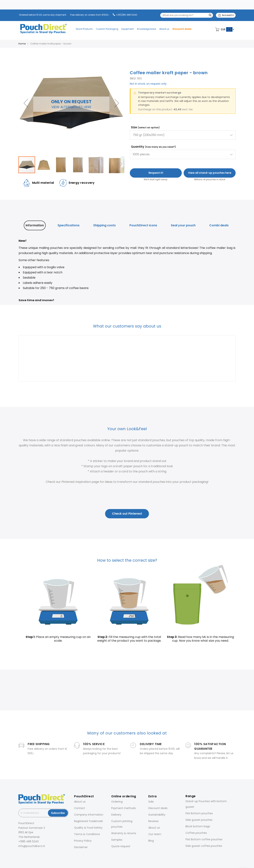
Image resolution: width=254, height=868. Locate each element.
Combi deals (219, 225)
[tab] (35, 225)
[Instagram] (24, 854)
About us (80, 802)
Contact (80, 808)
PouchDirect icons (143, 225)
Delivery (116, 815)
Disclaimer (81, 847)
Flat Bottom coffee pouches (204, 839)
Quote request (121, 846)
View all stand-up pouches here (210, 173)
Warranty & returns (124, 833)
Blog (151, 841)
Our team (155, 834)
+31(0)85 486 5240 (127, 15)
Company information (89, 815)
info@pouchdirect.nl (32, 846)
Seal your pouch (183, 225)
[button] (26, 103)
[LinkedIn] (30, 854)
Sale (151, 802)
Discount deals (158, 808)
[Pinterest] (35, 854)
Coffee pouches (196, 833)
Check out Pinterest (127, 514)
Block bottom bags (198, 826)
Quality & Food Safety (88, 828)
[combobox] (187, 15)
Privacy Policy (83, 841)
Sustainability (157, 815)
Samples (117, 840)
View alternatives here (71, 107)
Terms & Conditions (87, 834)
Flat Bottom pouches (199, 813)
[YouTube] (40, 854)
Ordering (117, 802)
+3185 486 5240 (29, 841)
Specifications (69, 225)
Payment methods (123, 808)
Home (22, 44)
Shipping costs (104, 225)
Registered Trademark (88, 821)
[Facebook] (19, 854)
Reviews (153, 821)
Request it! (156, 173)
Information (35, 225)
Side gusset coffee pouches (204, 846)
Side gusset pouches (199, 820)
